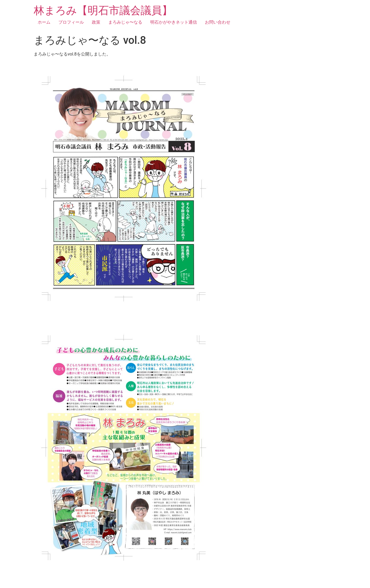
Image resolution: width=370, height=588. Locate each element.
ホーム (44, 22)
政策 (96, 22)
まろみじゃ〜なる (125, 22)
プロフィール (71, 22)
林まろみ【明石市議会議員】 (103, 10)
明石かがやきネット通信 (174, 22)
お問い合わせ (218, 22)
